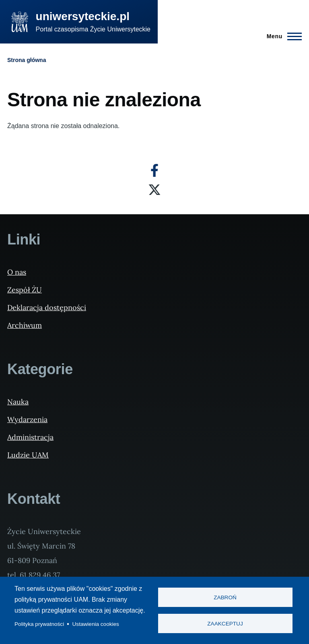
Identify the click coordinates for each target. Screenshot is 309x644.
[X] (154, 190)
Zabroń (225, 597)
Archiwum (25, 325)
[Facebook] (154, 170)
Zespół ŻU (25, 290)
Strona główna (27, 60)
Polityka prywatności (39, 624)
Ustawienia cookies (96, 624)
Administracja (30, 437)
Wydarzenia (27, 419)
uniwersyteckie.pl (83, 16)
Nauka (18, 402)
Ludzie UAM (28, 455)
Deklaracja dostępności (47, 308)
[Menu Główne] (282, 36)
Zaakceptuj (225, 624)
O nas (17, 272)
